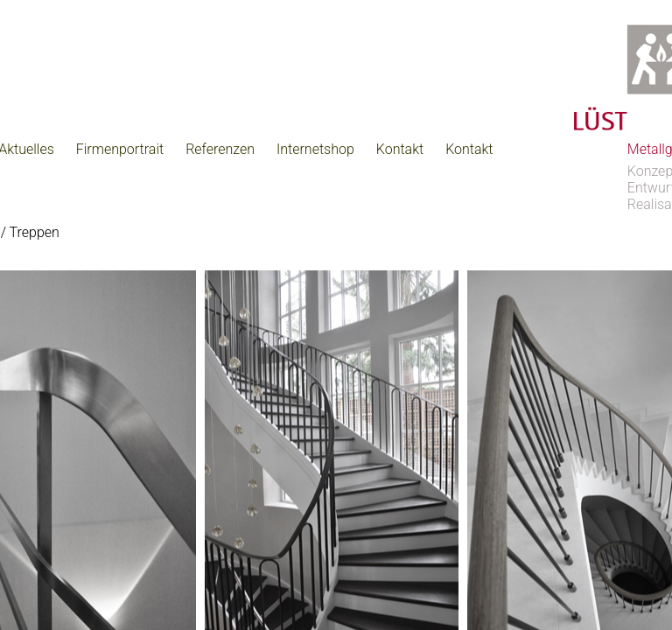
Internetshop (315, 149)
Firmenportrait (120, 149)
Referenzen (220, 149)
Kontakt (400, 149)
